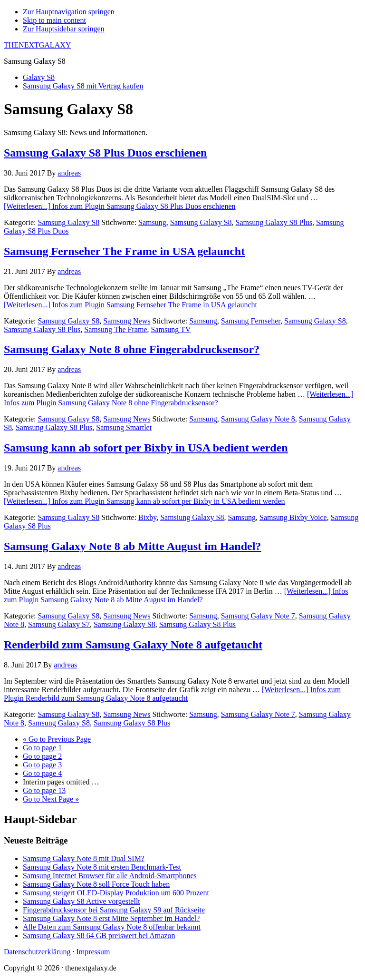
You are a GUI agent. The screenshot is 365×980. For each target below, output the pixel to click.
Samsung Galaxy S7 (59, 624)
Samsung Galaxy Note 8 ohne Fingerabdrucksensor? (132, 349)
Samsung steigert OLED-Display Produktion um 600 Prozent (116, 893)
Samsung (152, 222)
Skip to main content (54, 20)
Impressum (93, 952)
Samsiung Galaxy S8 (192, 517)
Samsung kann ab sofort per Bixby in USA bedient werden (146, 448)
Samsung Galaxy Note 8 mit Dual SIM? (84, 858)
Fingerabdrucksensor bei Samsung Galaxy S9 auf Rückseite (114, 910)
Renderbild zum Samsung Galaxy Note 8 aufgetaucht (133, 645)
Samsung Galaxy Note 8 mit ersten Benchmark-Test (102, 867)
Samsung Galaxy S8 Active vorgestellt (82, 901)
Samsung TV (171, 329)
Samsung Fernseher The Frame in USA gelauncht (124, 251)
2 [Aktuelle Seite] (42, 756)
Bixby (147, 517)
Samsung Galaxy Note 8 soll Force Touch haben (96, 884)
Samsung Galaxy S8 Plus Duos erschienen (105, 153)
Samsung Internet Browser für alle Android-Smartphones (110, 876)
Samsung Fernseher (251, 321)
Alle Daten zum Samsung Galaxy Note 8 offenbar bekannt (112, 927)
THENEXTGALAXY (37, 45)
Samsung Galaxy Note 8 (258, 419)
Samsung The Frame (115, 329)
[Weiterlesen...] (120, 206)
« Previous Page (57, 739)
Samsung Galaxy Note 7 (258, 616)
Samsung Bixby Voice (293, 517)
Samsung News (127, 321)
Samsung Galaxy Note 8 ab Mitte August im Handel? (132, 546)
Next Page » (51, 799)
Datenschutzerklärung (37, 952)
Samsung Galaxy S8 (69, 222)
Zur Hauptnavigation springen (69, 12)
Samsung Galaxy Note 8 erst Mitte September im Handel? (111, 918)
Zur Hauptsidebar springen (64, 29)
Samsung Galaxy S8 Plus (274, 222)
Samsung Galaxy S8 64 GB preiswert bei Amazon (99, 936)
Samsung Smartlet (124, 427)
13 (44, 790)
